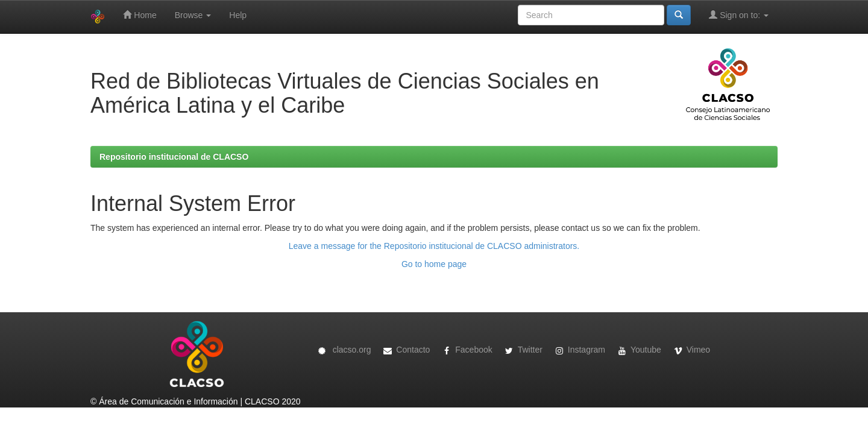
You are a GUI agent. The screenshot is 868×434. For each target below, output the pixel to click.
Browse (193, 15)
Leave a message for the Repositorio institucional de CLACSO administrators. (434, 246)
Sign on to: (739, 15)
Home (140, 15)
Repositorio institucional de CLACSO (174, 157)
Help (238, 15)
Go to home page (434, 264)
